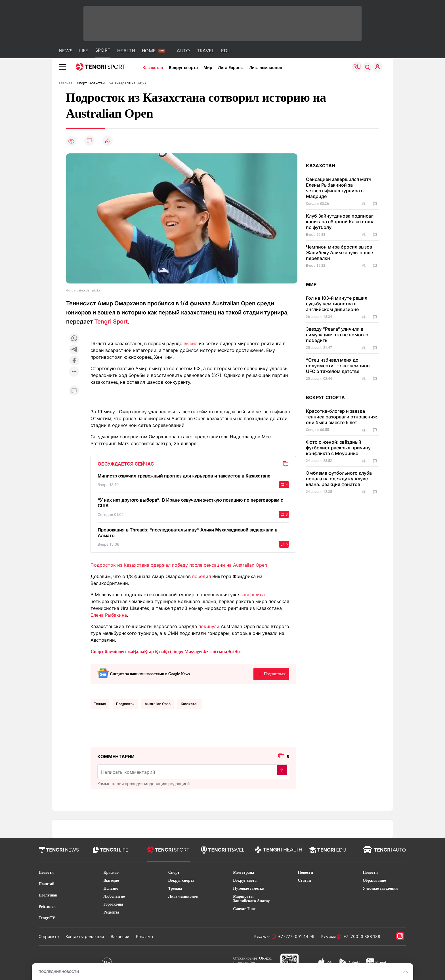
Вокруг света (245, 880)
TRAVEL (206, 51)
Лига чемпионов (266, 67)
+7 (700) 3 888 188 (361, 936)
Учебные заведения (380, 888)
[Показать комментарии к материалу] (74, 391)
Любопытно (114, 896)
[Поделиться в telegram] (74, 350)
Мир (208, 67)
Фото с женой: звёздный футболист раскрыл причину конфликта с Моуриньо (338, 448)
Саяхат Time (244, 909)
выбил (191, 343)
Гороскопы (113, 904)
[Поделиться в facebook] (74, 361)
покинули (209, 626)
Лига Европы (231, 67)
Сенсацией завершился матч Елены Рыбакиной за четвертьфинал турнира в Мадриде (339, 188)
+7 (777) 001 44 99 (295, 936)
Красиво (111, 872)
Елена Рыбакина (109, 615)
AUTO (183, 51)
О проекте (49, 936)
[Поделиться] (108, 141)
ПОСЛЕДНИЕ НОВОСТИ (59, 972)
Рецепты (111, 912)
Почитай (47, 884)
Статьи (305, 880)
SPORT (103, 50)
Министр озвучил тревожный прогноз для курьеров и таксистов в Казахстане (184, 476)
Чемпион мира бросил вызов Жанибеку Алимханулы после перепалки (339, 253)
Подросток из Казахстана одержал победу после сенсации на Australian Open (179, 565)
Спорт (174, 872)
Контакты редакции (85, 936)
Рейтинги (47, 907)
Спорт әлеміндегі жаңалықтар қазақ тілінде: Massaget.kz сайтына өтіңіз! (166, 651)
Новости (46, 872)
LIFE (84, 51)
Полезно (111, 888)
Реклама (144, 936)
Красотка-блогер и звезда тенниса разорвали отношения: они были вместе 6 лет (342, 417)
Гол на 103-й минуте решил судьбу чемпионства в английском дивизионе (337, 304)
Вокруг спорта (183, 67)
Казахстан (153, 67)
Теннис (100, 704)
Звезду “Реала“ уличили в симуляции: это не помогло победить (337, 335)
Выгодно (111, 880)
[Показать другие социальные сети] (74, 372)
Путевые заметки (249, 888)
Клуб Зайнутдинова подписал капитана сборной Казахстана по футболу (340, 222)
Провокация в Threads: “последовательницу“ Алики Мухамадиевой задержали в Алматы (188, 533)
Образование (374, 880)
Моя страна (244, 872)
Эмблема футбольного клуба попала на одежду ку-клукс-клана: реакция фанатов (339, 479)
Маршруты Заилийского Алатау (251, 899)
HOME (149, 51)
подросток (125, 704)
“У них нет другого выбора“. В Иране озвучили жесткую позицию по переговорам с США (190, 503)
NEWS (66, 51)
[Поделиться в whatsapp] (74, 339)
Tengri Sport (111, 322)
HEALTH (126, 51)
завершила (253, 595)
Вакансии (120, 936)
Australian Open (158, 704)
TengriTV (47, 918)
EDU (226, 51)
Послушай (48, 895)
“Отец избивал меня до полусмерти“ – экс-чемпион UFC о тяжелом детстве (338, 366)
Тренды (175, 888)
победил (201, 576)
